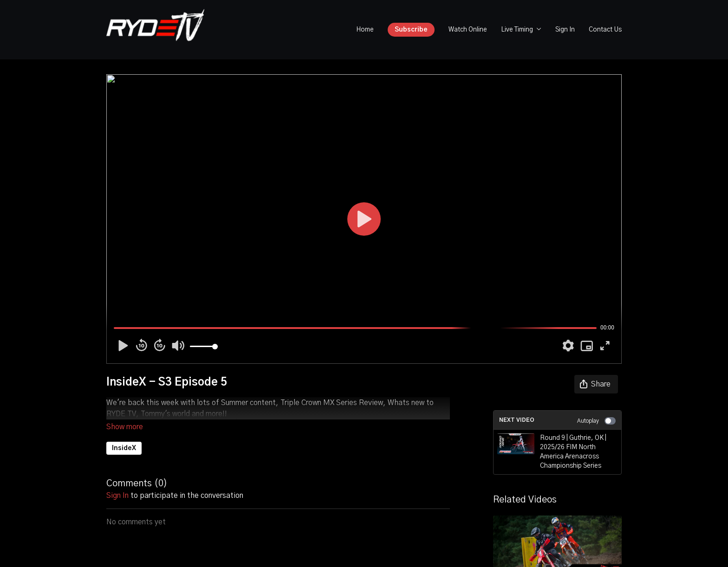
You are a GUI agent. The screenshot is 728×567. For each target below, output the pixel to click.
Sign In (565, 30)
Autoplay (596, 421)
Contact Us (605, 30)
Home (365, 30)
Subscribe (411, 30)
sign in (117, 483)
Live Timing (521, 30)
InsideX (124, 435)
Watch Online (468, 30)
